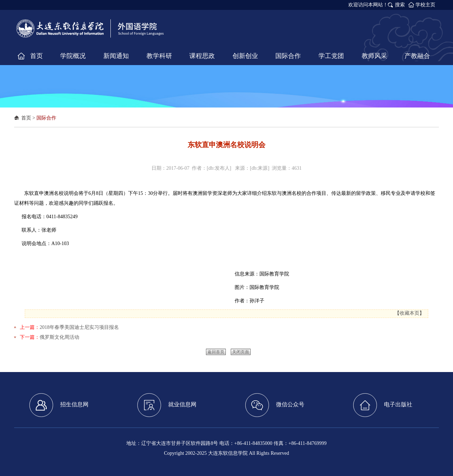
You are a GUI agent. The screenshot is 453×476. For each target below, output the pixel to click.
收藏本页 (409, 313)
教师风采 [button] (374, 56)
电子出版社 (383, 405)
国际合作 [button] (288, 56)
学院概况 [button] (73, 56)
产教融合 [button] (417, 56)
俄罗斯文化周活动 (59, 337)
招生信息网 (59, 405)
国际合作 (46, 118)
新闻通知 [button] (116, 56)
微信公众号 (275, 405)
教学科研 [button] (159, 56)
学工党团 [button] (331, 56)
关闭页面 (241, 352)
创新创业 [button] (245, 56)
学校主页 (425, 5)
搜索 (400, 5)
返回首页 (216, 352)
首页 (26, 118)
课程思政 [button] (202, 56)
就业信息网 (167, 405)
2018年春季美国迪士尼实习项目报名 (79, 327)
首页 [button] (36, 56)
